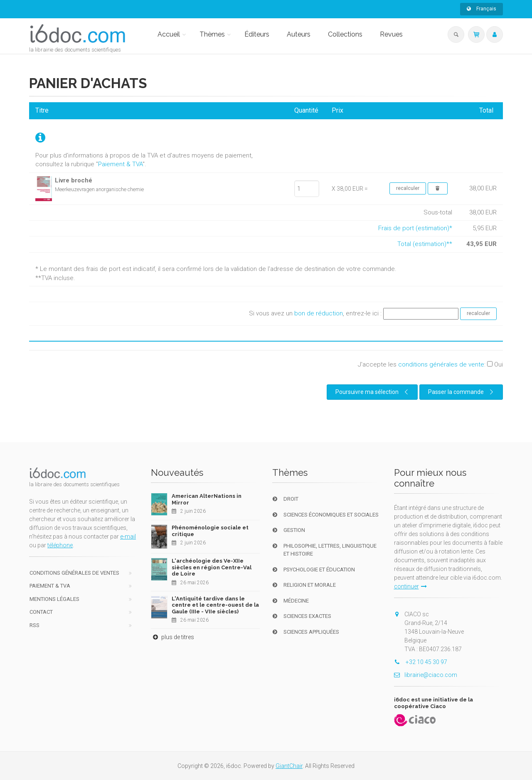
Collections (345, 34)
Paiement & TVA (120, 164)
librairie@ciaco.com (426, 675)
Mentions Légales (54, 599)
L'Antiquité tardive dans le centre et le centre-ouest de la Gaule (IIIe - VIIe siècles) (215, 605)
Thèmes (212, 34)
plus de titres (172, 637)
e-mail (128, 536)
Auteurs (299, 34)
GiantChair (289, 766)
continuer (410, 586)
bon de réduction (319, 313)
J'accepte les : (430, 364)
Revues (391, 34)
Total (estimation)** (425, 244)
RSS (34, 625)
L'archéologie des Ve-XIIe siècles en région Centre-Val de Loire (212, 567)
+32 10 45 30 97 (421, 662)
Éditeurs (257, 34)
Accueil (169, 34)
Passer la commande (462, 392)
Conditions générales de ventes (74, 573)
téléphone (60, 545)
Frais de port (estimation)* (415, 228)
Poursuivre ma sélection (373, 392)
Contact (41, 612)
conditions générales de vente (441, 364)
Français (482, 9)
